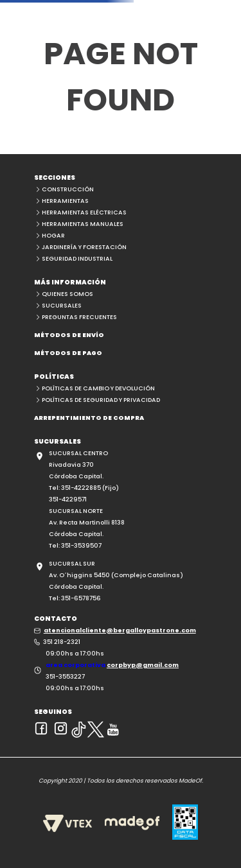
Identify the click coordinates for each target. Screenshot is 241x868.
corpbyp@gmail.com (143, 665)
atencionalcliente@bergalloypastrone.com (120, 630)
